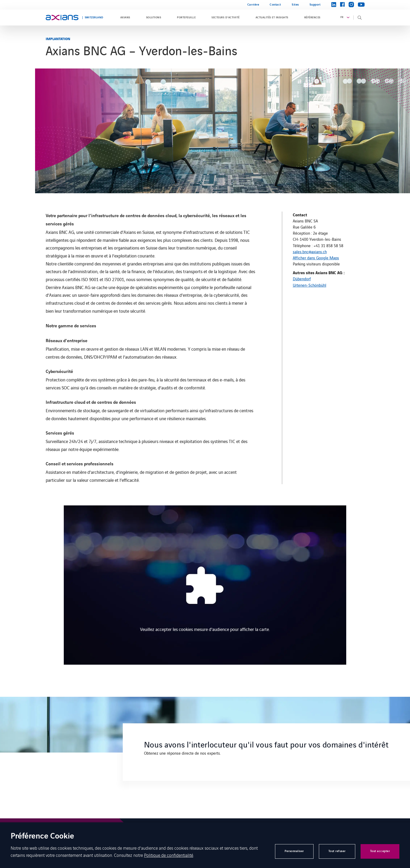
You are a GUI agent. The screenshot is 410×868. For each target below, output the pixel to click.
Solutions (154, 18)
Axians (125, 18)
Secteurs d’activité (225, 18)
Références (312, 18)
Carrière (253, 5)
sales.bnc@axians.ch (310, 252)
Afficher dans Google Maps (316, 258)
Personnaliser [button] (294, 851)
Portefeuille (186, 18)
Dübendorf (302, 279)
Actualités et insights (272, 18)
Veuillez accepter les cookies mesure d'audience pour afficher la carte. (205, 629)
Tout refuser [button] (337, 851)
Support (315, 5)
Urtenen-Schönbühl (310, 285)
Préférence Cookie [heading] (42, 837)
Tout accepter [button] (380, 851)
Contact (275, 5)
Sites (295, 5)
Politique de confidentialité (169, 855)
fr (342, 17)
